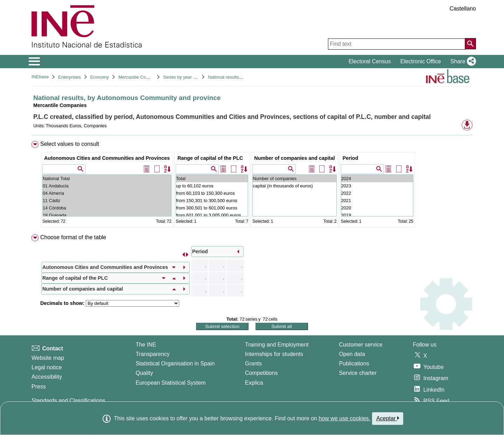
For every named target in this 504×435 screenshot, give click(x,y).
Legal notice (47, 367)
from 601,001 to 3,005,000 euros (212, 215)
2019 (377, 215)
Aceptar (388, 418)
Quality (144, 373)
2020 (377, 208)
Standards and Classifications (68, 401)
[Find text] (397, 44)
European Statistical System (170, 383)
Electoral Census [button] (370, 61)
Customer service (360, 345)
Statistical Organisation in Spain (175, 363)
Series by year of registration (192, 77)
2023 (377, 186)
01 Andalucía (107, 186)
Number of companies (294, 179)
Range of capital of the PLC (210, 158)
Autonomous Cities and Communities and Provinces (107, 158)
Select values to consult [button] (70, 144)
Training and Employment (277, 345)
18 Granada (107, 215)
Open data (352, 354)
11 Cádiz (107, 201)
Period (351, 158)
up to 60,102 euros (212, 186)
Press (39, 387)
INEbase (40, 77)
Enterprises (69, 77)
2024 (377, 179)
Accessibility (47, 377)
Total (212, 179)
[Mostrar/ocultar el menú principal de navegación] (34, 62)
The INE (146, 345)
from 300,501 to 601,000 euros (212, 208)
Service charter (358, 373)
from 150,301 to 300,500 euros (212, 201)
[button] (462, 62)
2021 (377, 201)
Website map (48, 358)
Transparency (152, 354)
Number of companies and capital (294, 158)
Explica (254, 383)
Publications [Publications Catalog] (354, 363)
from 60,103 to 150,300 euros (212, 193)
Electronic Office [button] (421, 61)
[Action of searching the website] (470, 44)
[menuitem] (252, 186)
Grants (253, 363)
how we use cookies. (344, 418)
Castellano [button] (463, 9)
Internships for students (274, 354)
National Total (107, 179)
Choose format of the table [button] (73, 237)
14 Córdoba (107, 208)
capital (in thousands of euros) (294, 186)
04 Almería (107, 193)
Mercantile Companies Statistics (150, 77)
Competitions (261, 373)
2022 (377, 193)
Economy (100, 77)
